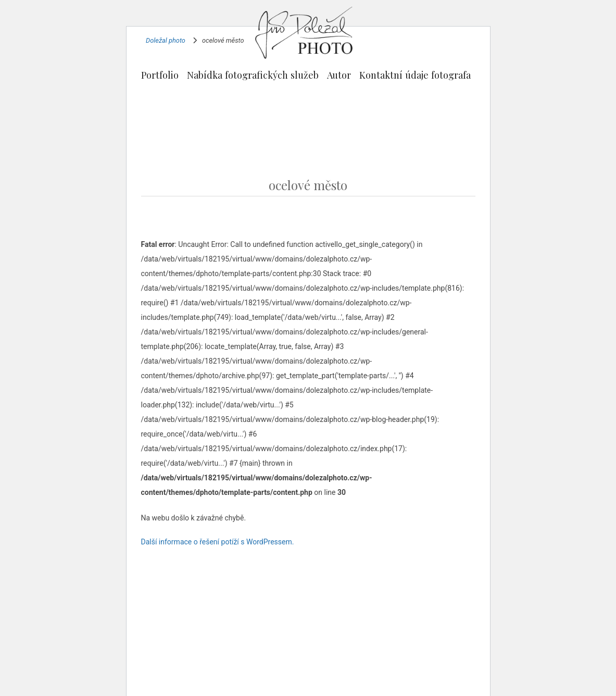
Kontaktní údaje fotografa (415, 75)
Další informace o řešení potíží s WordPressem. (218, 542)
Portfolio (160, 75)
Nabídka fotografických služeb (253, 75)
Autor (339, 75)
